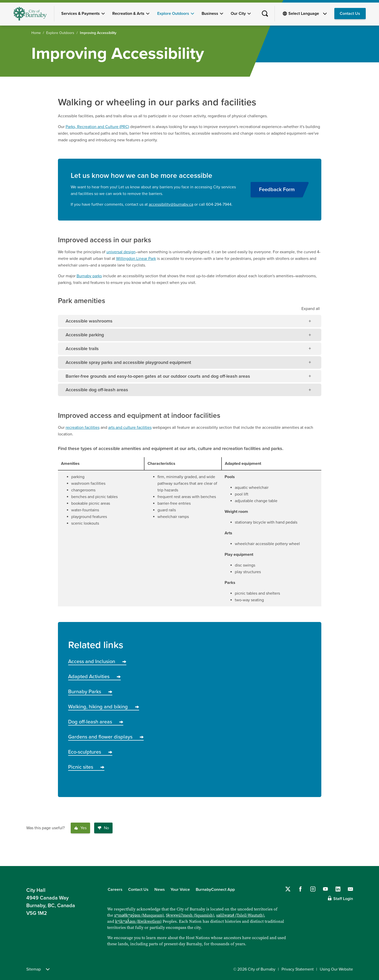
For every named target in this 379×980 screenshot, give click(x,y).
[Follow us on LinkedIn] (338, 889)
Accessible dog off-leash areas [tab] (97, 390)
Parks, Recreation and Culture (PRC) (97, 127)
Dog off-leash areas (96, 722)
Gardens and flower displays (106, 737)
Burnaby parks (89, 276)
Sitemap (38, 969)
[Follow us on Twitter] (288, 889)
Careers (115, 890)
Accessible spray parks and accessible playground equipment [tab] (128, 362)
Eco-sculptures (90, 752)
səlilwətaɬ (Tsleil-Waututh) (240, 915)
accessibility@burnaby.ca (171, 204)
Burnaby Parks (90, 692)
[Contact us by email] (350, 889)
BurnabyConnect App (215, 890)
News (160, 890)
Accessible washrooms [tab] (89, 321)
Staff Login (343, 899)
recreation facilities (83, 428)
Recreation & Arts (128, 14)
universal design (121, 252)
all (311, 309)
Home (36, 33)
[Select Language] (308, 14)
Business (210, 14)
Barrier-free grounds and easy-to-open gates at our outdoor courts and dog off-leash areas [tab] (158, 376)
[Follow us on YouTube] (325, 889)
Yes (80, 828)
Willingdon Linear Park (136, 259)
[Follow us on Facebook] (300, 889)
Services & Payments (81, 14)
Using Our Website (336, 969)
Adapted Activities (94, 677)
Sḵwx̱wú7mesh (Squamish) (190, 915)
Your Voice (180, 890)
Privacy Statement (298, 969)
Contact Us (350, 14)
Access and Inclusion (97, 662)
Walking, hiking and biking (104, 707)
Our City (238, 14)
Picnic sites (86, 767)
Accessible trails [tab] (82, 349)
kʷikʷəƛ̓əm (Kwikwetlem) (138, 921)
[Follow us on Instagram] (313, 889)
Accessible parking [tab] (85, 335)
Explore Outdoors (173, 14)
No (103, 828)
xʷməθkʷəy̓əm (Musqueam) (139, 915)
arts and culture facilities (130, 428)
